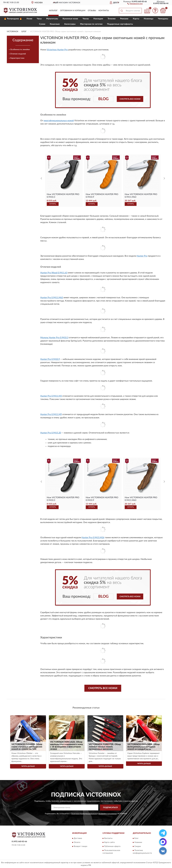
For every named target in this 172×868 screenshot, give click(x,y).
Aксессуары (70, 24)
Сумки (42, 24)
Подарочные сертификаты (120, 24)
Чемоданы (163, 19)
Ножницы (149, 19)
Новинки (138, 842)
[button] (135, 3)
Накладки (98, 19)
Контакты (104, 11)
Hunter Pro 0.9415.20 (51, 433)
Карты (136, 19)
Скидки (138, 846)
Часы (39, 19)
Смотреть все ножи (130, 99)
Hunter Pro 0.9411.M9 (51, 414)
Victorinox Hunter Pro (57, 50)
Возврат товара (80, 846)
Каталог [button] (53, 11)
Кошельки (55, 24)
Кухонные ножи (70, 19)
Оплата (77, 842)
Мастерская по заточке (91, 24)
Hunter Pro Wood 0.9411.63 (54, 273)
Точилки (112, 19)
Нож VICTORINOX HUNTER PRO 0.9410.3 (63, 196)
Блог (136, 838)
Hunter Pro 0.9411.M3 (51, 396)
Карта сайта (109, 842)
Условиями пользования (108, 814)
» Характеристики (17, 58)
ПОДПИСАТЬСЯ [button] (110, 808)
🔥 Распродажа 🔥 (13, 19)
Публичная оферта (112, 846)
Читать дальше (28, 766)
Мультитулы (52, 19)
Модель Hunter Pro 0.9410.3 (54, 338)
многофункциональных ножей (59, 121)
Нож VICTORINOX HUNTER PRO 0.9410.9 (102, 196)
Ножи (29, 19)
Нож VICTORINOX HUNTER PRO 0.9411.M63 (141, 196)
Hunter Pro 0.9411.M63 (52, 298)
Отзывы (92, 11)
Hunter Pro (142, 256)
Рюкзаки (124, 19)
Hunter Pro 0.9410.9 (50, 359)
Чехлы (86, 19)
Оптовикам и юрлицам (73, 11)
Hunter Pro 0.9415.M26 (93, 538)
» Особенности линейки (19, 50)
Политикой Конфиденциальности (84, 814)
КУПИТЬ (53, 204)
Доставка (78, 838)
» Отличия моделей (17, 54)
